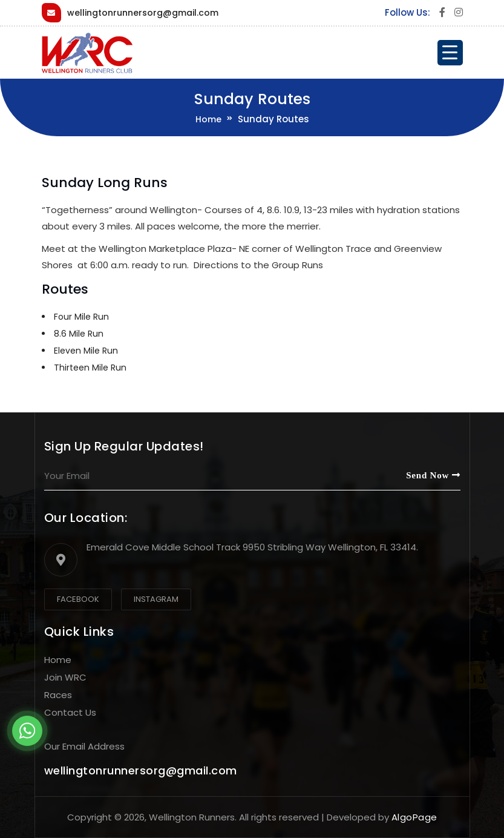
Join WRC (65, 677)
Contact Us (70, 712)
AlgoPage (414, 817)
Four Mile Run (81, 317)
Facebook (78, 599)
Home (208, 119)
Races (58, 695)
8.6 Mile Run (79, 334)
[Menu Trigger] (450, 53)
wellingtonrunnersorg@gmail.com (143, 13)
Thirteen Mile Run (90, 368)
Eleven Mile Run (86, 351)
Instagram (156, 599)
